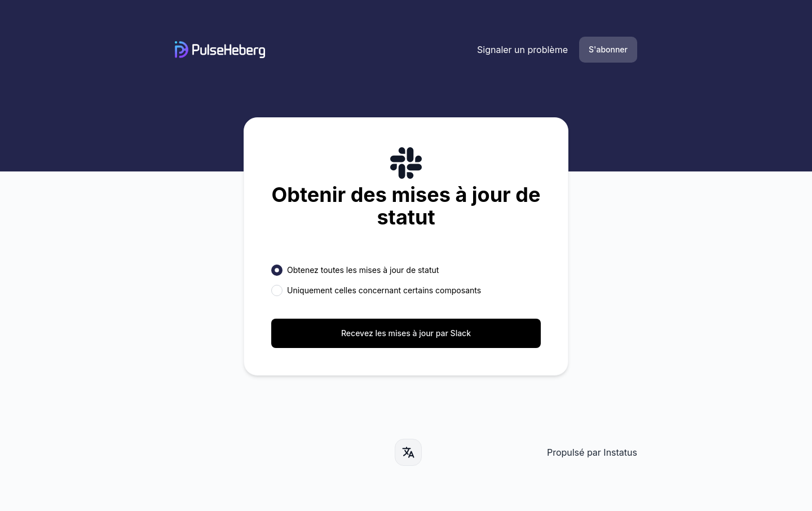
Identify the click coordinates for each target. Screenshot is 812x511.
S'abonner (608, 49)
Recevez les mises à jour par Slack (406, 333)
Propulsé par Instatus (592, 452)
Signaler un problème (522, 50)
